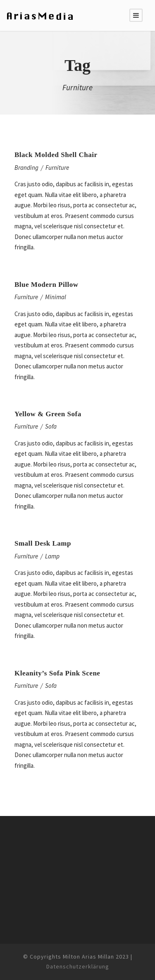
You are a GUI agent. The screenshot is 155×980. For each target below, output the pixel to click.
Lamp (52, 556)
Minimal (56, 297)
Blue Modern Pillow (46, 285)
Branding (26, 168)
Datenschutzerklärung (78, 966)
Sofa (51, 426)
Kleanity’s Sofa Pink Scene (57, 673)
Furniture (57, 168)
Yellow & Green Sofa (48, 414)
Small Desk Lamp (43, 543)
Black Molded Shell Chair (56, 155)
